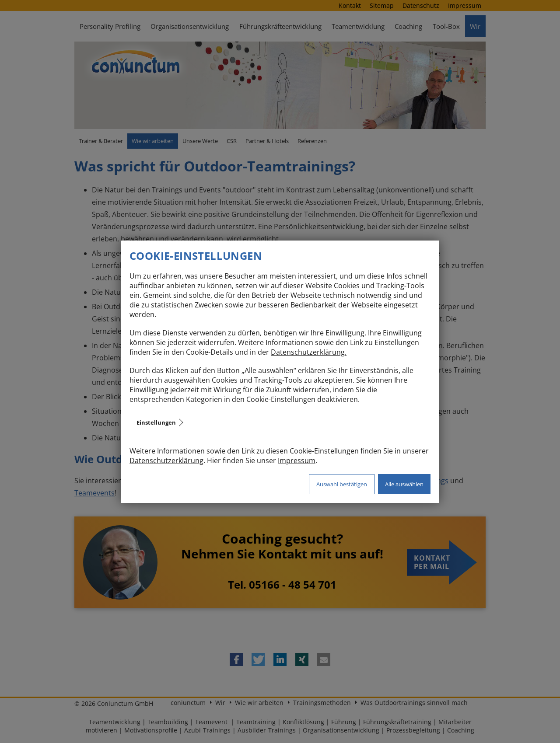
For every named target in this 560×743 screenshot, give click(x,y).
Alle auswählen (404, 484)
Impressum (297, 460)
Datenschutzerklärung (166, 460)
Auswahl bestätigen (342, 484)
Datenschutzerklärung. (309, 352)
